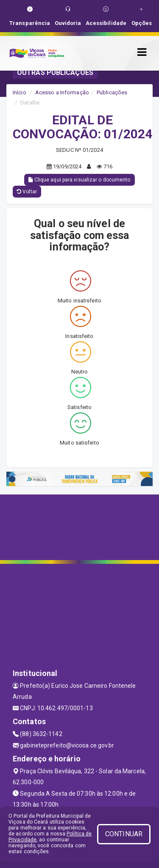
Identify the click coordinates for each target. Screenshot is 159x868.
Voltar (27, 192)
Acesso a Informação (62, 92)
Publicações (112, 92)
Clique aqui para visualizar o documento (79, 180)
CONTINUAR (124, 834)
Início (20, 92)
